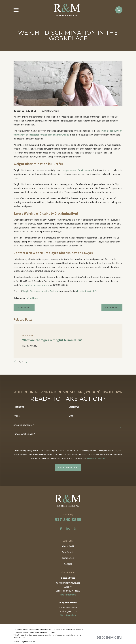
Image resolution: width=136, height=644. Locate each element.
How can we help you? (24, 434)
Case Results (68, 552)
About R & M (68, 546)
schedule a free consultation (36, 285)
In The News (32, 298)
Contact (68, 564)
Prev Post (24, 308)
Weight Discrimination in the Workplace (41, 291)
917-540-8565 (68, 519)
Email (71, 416)
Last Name (74, 407)
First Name (19, 407)
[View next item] (27, 362)
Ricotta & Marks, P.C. (87, 291)
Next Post (112, 308)
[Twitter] (75, 529)
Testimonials (68, 558)
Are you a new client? (24, 425)
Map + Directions (68, 595)
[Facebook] (61, 529)
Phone (17, 416)
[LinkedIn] (68, 529)
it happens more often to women (76, 170)
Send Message (68, 468)
